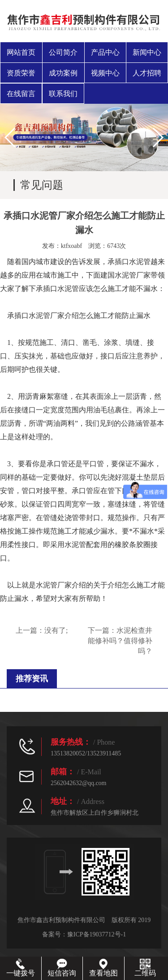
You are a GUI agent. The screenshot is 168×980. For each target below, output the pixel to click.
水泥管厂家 (54, 585)
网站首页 (21, 52)
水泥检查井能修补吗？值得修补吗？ (120, 641)
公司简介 (63, 52)
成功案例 (63, 73)
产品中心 (105, 52)
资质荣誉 (21, 73)
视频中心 (105, 73)
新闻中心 (147, 52)
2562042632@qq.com (79, 783)
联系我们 (63, 94)
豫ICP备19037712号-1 (97, 934)
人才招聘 (147, 73)
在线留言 (21, 94)
